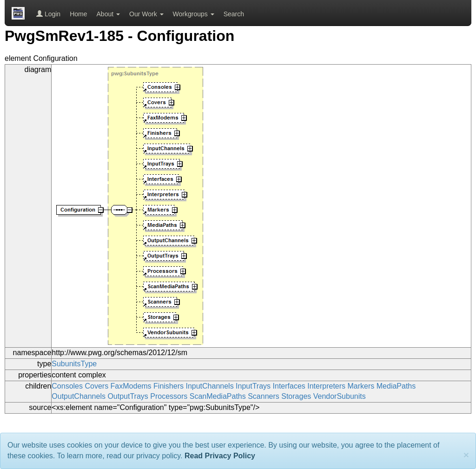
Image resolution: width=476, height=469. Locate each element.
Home (78, 14)
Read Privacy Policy (220, 456)
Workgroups (194, 14)
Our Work (146, 14)
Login (48, 14)
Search (234, 14)
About (108, 14)
